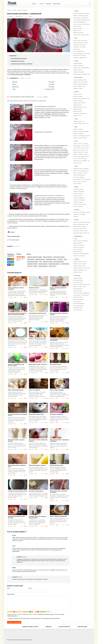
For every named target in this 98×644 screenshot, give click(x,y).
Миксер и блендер (48, 257)
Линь (88, 148)
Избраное (49, 627)
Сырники (76, 272)
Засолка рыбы (77, 295)
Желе (78, 212)
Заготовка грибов (78, 310)
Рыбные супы (77, 49)
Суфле (75, 212)
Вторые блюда (78, 77)
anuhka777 (10, 246)
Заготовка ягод (77, 301)
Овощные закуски (78, 109)
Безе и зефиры (82, 214)
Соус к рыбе (76, 177)
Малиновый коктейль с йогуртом (38, 364)
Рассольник (84, 41)
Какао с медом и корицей (57, 390)
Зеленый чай (76, 231)
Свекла (84, 204)
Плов (83, 82)
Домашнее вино (81, 224)
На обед (30, 266)
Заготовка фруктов (78, 289)
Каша (86, 82)
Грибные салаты (77, 31)
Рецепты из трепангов (79, 247)
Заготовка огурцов (78, 278)
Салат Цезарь (84, 18)
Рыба (76, 141)
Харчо (86, 43)
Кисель (75, 224)
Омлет (75, 86)
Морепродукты (78, 236)
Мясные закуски (77, 94)
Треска (86, 152)
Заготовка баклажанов (79, 304)
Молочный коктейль (55, 364)
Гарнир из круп (86, 74)
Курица (80, 121)
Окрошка (76, 43)
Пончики (84, 262)
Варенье (75, 287)
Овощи (76, 187)
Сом (88, 161)
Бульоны (84, 56)
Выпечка (77, 259)
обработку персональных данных (46, 614)
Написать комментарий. (13, 236)
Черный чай (86, 233)
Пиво (85, 229)
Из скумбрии (84, 161)
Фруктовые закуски (78, 107)
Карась (75, 144)
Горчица (85, 173)
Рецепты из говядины (79, 131)
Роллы (85, 107)
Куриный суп (81, 43)
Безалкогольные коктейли (80, 227)
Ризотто (84, 86)
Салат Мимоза (77, 18)
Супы (76, 38)
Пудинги (84, 264)
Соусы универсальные (84, 171)
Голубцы (81, 88)
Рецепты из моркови (78, 189)
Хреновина (80, 173)
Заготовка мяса (85, 295)
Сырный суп (76, 47)
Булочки (88, 268)
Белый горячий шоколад (56, 465)
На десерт (60, 259)
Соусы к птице (77, 181)
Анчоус (83, 150)
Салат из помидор (78, 14)
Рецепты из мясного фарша (80, 138)
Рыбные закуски (77, 98)
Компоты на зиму (78, 293)
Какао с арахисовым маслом (16, 390)
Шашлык (75, 129)
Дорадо (75, 150)
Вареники (76, 88)
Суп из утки (83, 45)
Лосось (83, 146)
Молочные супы (77, 56)
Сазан (79, 156)
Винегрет (76, 16)
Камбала (76, 154)
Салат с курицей (77, 20)
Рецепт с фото (53, 266)
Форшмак (76, 101)
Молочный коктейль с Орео (36, 414)
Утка (87, 123)
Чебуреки (76, 268)
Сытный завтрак (65, 264)
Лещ (82, 144)
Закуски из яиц (86, 98)
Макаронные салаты (78, 33)
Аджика (82, 177)
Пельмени (81, 80)
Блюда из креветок (78, 251)
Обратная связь (57, 4)
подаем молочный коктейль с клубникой (22, 64)
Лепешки (76, 266)
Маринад (86, 169)
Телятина (80, 129)
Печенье (75, 270)
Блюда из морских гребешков (81, 241)
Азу (87, 84)
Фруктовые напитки (40, 259)
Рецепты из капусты (78, 194)
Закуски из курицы (78, 96)
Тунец (79, 144)
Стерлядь (81, 154)
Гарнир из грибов (85, 68)
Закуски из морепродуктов (80, 113)
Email (30, 588)
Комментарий (11, 594)
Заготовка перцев (78, 291)
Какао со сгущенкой (34, 390)
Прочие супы (87, 53)
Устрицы (75, 239)
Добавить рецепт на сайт (30, 627)
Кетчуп (75, 173)
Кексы (84, 266)
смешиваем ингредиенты (17, 61)
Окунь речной (77, 161)
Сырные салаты (77, 35)
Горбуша (87, 146)
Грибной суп (76, 45)
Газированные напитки (54, 264)
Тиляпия (85, 154)
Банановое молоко (34, 288)
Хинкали (79, 86)
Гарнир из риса (77, 68)
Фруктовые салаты (78, 28)
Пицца (80, 262)
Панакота (76, 216)
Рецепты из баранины (79, 134)
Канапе (84, 103)
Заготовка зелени (78, 284)
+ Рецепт (42, 4)
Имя (9, 588)
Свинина (86, 131)
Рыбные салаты (77, 26)
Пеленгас (84, 148)
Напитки (77, 220)
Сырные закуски (77, 103)
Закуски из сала (77, 116)
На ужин (35, 266)
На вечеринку (31, 259)
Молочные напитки (48, 262)
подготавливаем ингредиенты (19, 58)
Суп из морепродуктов (79, 51)
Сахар (14, 89)
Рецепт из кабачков (78, 206)
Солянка (79, 41)
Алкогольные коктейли (59, 257)
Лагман (84, 84)
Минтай (80, 152)
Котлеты (75, 80)
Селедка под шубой (83, 16)
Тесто (84, 268)
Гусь (83, 121)
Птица (76, 119)
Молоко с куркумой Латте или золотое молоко (16, 365)
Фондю (81, 101)
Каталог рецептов (64, 627)
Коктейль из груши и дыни (36, 491)
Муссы (88, 212)
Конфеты (76, 214)
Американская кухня (51, 259)
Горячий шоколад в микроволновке (18, 491)
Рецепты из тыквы (78, 196)
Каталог (34, 4)
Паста (80, 82)
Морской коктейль (78, 249)
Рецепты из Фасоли (78, 202)
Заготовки (77, 276)
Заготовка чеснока (78, 297)
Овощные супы (83, 58)
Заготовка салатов (78, 308)
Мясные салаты (85, 35)
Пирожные (76, 264)
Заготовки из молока (79, 299)
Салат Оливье (86, 14)
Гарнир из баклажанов (79, 72)
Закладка (11, 232)
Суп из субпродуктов (78, 53)
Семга (75, 159)
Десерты (77, 210)
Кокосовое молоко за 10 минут (16, 339)
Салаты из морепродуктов (80, 22)
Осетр (79, 150)
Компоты (85, 231)
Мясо (76, 127)
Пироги (80, 268)
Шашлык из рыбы (85, 156)
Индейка (76, 121)
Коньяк (88, 222)
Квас (41, 262)
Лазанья (80, 84)
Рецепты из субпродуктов (80, 136)
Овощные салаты (86, 20)
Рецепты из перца (78, 204)
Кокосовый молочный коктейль (37, 313)
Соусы (76, 166)
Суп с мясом (83, 47)
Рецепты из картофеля (79, 198)
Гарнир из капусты (78, 70)
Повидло (80, 287)
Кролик (88, 136)
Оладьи (80, 266)
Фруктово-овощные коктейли (35, 257)
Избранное (48, 4)
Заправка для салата (78, 169)
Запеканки (81, 270)
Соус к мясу (84, 181)
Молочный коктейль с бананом (37, 465)
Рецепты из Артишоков (79, 192)
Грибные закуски (77, 105)
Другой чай (83, 222)
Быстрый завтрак (43, 264)
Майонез (76, 171)
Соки (79, 222)
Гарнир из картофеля (78, 66)
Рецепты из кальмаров (79, 245)
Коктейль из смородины (56, 414)
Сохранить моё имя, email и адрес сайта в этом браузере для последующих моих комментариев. (34, 618)
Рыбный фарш (77, 146)
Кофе (65, 259)
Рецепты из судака (82, 159)
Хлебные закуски (78, 111)
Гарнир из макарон (78, 63)
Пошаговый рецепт (43, 266)
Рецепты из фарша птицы (79, 123)
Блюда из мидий (77, 243)
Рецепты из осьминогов (79, 256)
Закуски (77, 92)
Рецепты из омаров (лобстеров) (81, 254)
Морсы (75, 222)
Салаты (76, 11)
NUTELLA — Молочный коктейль (37, 339)
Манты (85, 80)
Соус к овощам (77, 179)
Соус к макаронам (86, 179)
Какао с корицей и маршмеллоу (58, 516)
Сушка (85, 287)
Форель (75, 152)
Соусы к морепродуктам (79, 175)
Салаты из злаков (78, 24)
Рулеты (80, 272)
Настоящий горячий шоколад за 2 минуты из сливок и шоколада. (17, 314)
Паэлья (75, 84)
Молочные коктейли (59, 262)
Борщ (75, 41)
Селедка (86, 144)
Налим (75, 156)
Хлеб (80, 264)
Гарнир (76, 61)
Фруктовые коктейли (32, 264)
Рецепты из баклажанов (79, 200)
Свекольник (76, 58)
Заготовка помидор (78, 280)
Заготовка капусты (78, 282)
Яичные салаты (86, 24)
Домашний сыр (86, 293)
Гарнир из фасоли (78, 74)
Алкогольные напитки (33, 262)
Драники (75, 82)
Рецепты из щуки (78, 163)
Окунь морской (77, 148)
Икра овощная (86, 284)
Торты (85, 270)
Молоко (14, 84)
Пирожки (76, 262)
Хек (83, 152)
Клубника (15, 82)
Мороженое (15, 87)
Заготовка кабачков (78, 306)
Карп (87, 150)
